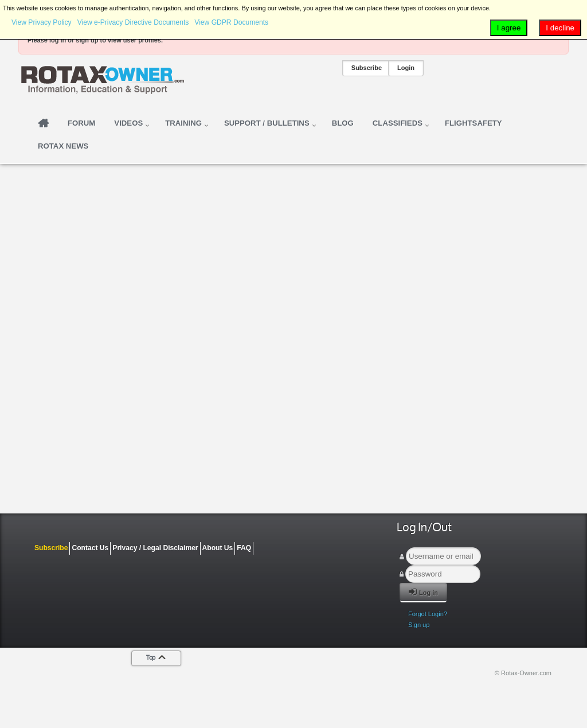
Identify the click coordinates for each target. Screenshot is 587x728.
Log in (423, 592)
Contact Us (90, 548)
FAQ (244, 548)
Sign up (419, 625)
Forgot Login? (428, 614)
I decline (560, 28)
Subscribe (367, 68)
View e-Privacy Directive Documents (133, 22)
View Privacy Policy (42, 22)
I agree (509, 28)
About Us (218, 548)
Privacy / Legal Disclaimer (155, 548)
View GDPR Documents (231, 22)
